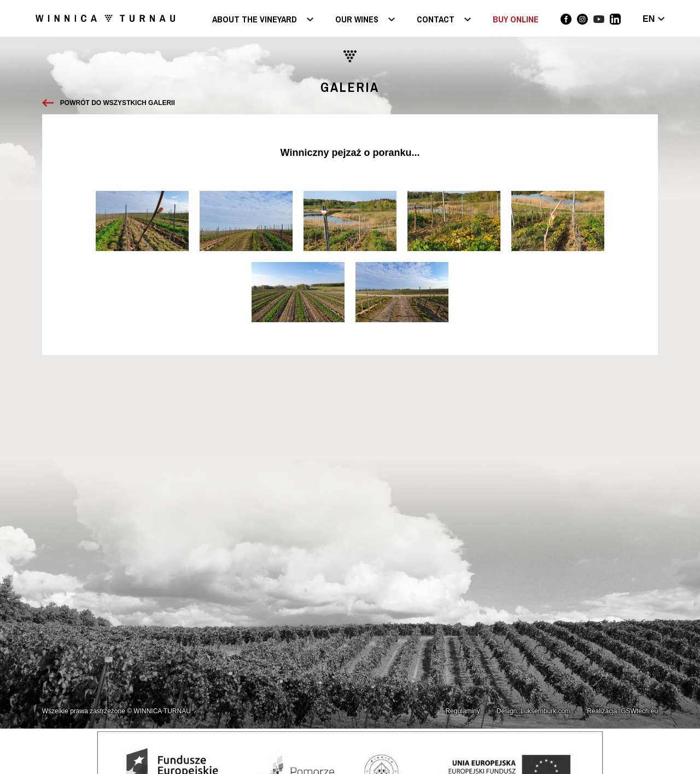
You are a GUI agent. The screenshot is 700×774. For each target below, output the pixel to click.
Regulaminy (462, 711)
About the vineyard (255, 20)
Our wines (357, 20)
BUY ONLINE (516, 19)
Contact (436, 20)
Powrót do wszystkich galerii (118, 103)
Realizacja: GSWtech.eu (622, 711)
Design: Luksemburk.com (533, 711)
